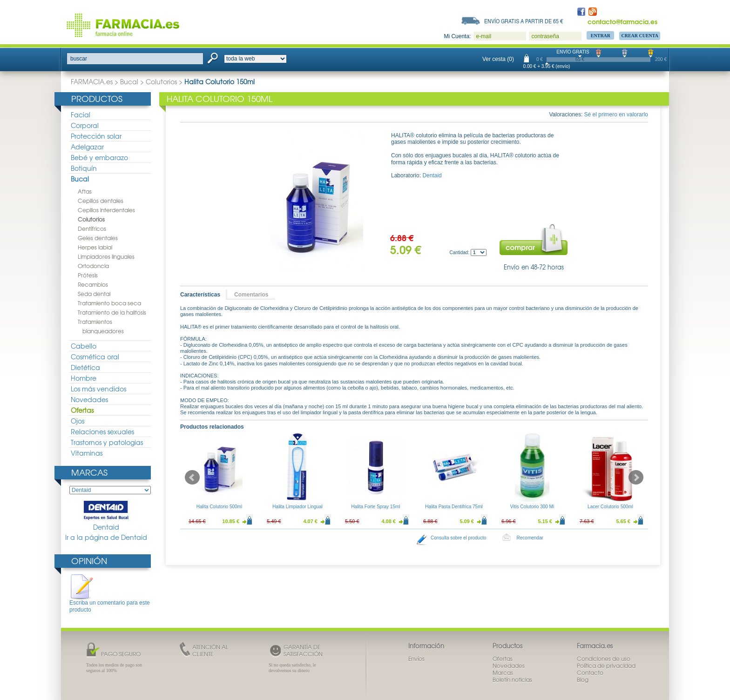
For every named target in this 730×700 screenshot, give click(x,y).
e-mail (483, 36)
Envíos (416, 659)
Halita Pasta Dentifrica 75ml (454, 507)
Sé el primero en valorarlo (616, 114)
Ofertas (82, 410)
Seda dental (94, 294)
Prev (192, 478)
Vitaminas (87, 453)
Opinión (89, 561)
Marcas (89, 472)
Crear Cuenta (640, 36)
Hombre (84, 378)
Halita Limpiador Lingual (297, 507)
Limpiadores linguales (106, 256)
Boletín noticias (512, 680)
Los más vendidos (98, 389)
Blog (583, 680)
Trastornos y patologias (107, 442)
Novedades (89, 399)
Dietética (85, 367)
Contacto (590, 673)
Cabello (84, 346)
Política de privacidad (606, 666)
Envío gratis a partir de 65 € (524, 21)
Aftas (85, 191)
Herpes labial (95, 247)
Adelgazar (87, 147)
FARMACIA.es (92, 81)
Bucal (129, 81)
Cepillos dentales (101, 201)
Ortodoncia (93, 266)
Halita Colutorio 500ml (219, 507)
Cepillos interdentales (106, 210)
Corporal (85, 125)
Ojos (78, 421)
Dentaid (106, 516)
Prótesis (88, 275)
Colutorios (161, 81)
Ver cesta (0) (498, 59)
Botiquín (84, 168)
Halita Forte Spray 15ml (375, 507)
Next (636, 478)
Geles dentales (98, 238)
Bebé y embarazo (99, 157)
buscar (79, 59)
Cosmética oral (95, 357)
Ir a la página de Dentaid (106, 537)
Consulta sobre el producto (459, 538)
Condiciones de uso (604, 659)
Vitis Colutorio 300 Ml (532, 507)
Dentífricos (92, 229)
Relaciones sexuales (102, 431)
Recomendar (530, 538)
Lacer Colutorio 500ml (610, 507)
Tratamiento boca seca (109, 303)
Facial (81, 114)
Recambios (93, 284)
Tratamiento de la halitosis (112, 312)
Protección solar (96, 136)
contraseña (545, 36)
